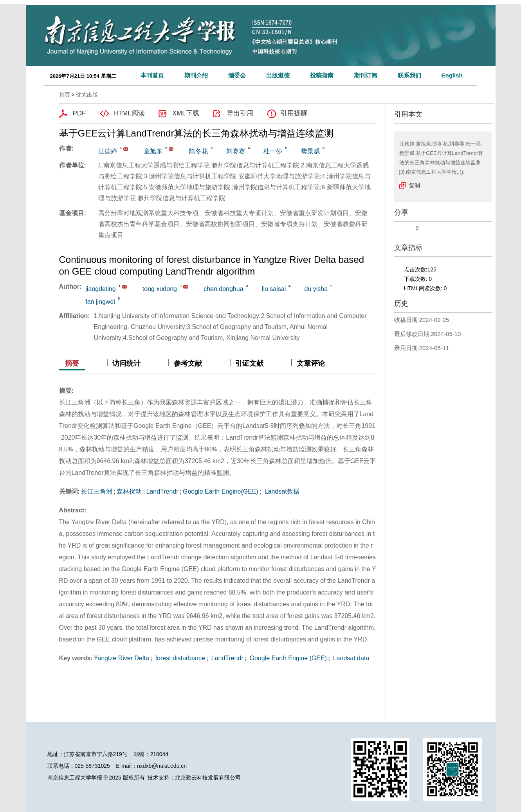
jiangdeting (100, 289)
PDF (79, 113)
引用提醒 (294, 113)
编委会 (237, 75)
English (452, 75)
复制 (415, 185)
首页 (65, 95)
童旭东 (153, 151)
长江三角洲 (97, 491)
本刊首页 (152, 75)
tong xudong (160, 289)
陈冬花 (198, 151)
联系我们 (409, 75)
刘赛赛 (236, 151)
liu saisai (274, 289)
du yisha (316, 289)
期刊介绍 (196, 75)
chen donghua (223, 289)
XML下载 (186, 113)
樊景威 (310, 151)
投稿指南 (322, 75)
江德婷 (108, 151)
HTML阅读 (129, 113)
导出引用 (240, 113)
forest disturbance (179, 658)
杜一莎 (273, 151)
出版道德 (278, 75)
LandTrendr (162, 491)
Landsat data (350, 658)
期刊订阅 (366, 75)
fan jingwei (100, 302)
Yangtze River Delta (122, 658)
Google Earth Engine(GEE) (221, 491)
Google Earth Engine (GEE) (287, 658)
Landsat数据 (281, 491)
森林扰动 (129, 491)
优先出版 (87, 95)
